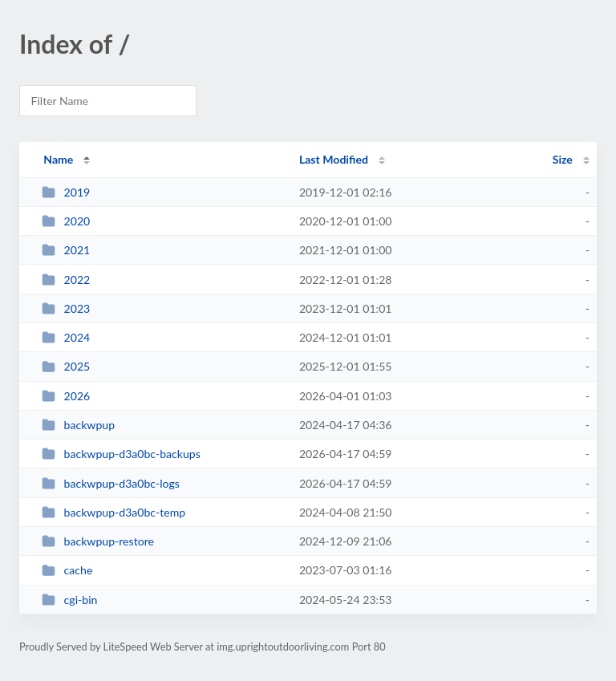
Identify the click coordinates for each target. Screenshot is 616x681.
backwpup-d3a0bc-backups (121, 454)
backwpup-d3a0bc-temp (113, 512)
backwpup (78, 425)
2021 (66, 250)
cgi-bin (69, 600)
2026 (66, 396)
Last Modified (334, 159)
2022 (66, 280)
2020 (66, 221)
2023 (66, 308)
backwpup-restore (98, 541)
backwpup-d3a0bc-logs (111, 483)
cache (67, 570)
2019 (66, 192)
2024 (66, 337)
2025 (66, 366)
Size (563, 159)
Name (58, 159)
